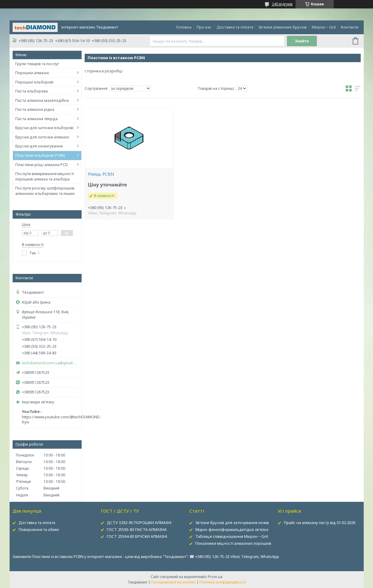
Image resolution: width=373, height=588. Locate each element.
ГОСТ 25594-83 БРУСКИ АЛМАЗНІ (137, 536)
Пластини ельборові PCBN (40, 155)
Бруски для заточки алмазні (42, 137)
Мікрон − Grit (324, 27)
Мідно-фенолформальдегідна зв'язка (232, 529)
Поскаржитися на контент (173, 582)
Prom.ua (215, 577)
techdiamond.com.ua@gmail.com (50, 363)
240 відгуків (282, 4)
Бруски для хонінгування (39, 146)
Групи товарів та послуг (37, 64)
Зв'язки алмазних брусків (283, 27)
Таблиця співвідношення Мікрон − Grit (232, 536)
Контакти (350, 27)
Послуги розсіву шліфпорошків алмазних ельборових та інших (45, 191)
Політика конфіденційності (223, 582)
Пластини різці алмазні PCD (42, 165)
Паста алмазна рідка (35, 109)
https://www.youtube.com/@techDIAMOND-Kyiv (62, 420)
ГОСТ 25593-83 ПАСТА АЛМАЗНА (137, 529)
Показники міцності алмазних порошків (233, 543)
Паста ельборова (32, 91)
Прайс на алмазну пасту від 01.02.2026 (320, 523)
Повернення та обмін (39, 529)
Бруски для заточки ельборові (44, 128)
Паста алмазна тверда (36, 119)
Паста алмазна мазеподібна (42, 100)
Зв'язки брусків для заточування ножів (232, 523)
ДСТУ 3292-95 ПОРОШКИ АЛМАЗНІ (139, 523)
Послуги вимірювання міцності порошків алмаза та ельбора (45, 176)
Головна (184, 27)
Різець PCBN (101, 174)
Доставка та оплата (235, 27)
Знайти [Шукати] (302, 41)
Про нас (204, 27)
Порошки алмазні (32, 73)
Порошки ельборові (34, 82)
